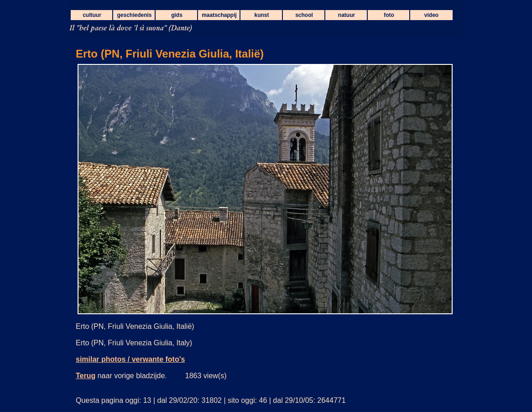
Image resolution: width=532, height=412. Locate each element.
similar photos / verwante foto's (130, 359)
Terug (86, 376)
